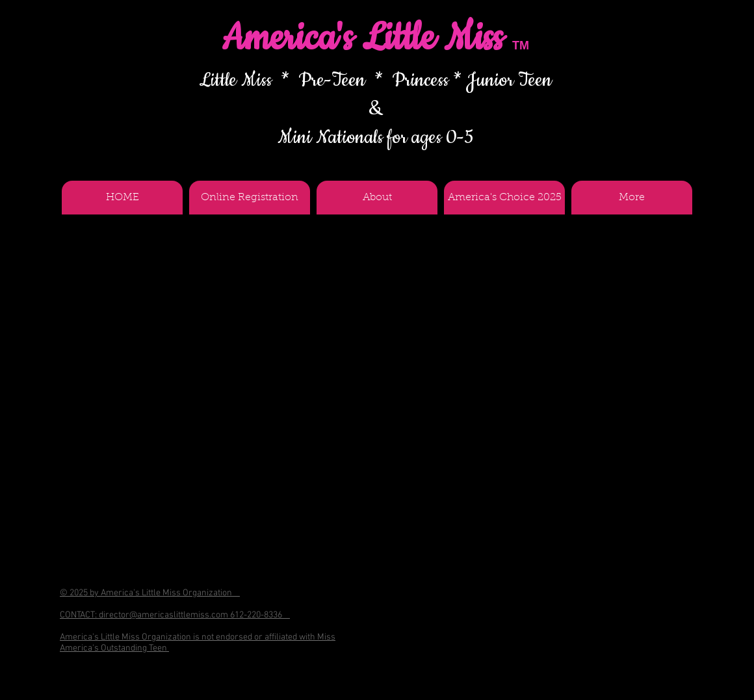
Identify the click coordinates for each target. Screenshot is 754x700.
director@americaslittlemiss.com (163, 615)
